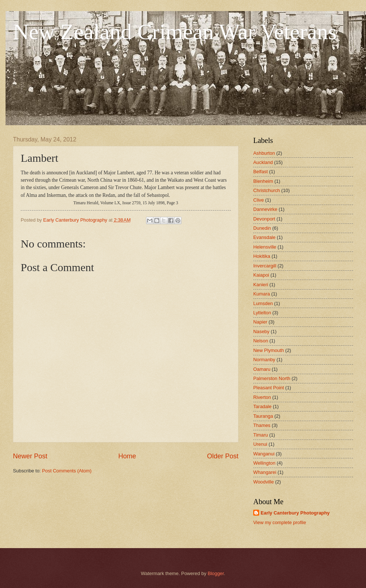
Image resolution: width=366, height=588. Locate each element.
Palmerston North (272, 378)
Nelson (261, 341)
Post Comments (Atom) (67, 471)
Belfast (260, 172)
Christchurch (267, 190)
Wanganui (264, 454)
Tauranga (263, 416)
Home (127, 456)
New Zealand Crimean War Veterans (175, 32)
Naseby (261, 331)
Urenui (260, 444)
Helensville (265, 247)
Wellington (264, 463)
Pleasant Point (269, 388)
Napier (260, 322)
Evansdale (264, 237)
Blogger (216, 573)
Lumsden (263, 303)
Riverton (262, 397)
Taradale (262, 406)
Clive (259, 200)
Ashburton (264, 153)
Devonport (264, 219)
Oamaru (262, 369)
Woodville (264, 482)
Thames (262, 425)
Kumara (262, 294)
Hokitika (262, 256)
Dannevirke (265, 209)
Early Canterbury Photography (295, 513)
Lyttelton (262, 313)
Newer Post (30, 456)
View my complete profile (280, 522)
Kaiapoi (261, 275)
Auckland (263, 162)
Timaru (261, 435)
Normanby (264, 360)
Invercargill (265, 266)
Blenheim (263, 181)
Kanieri (261, 285)
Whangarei (265, 472)
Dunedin (262, 228)
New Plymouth (269, 350)
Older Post (223, 456)
